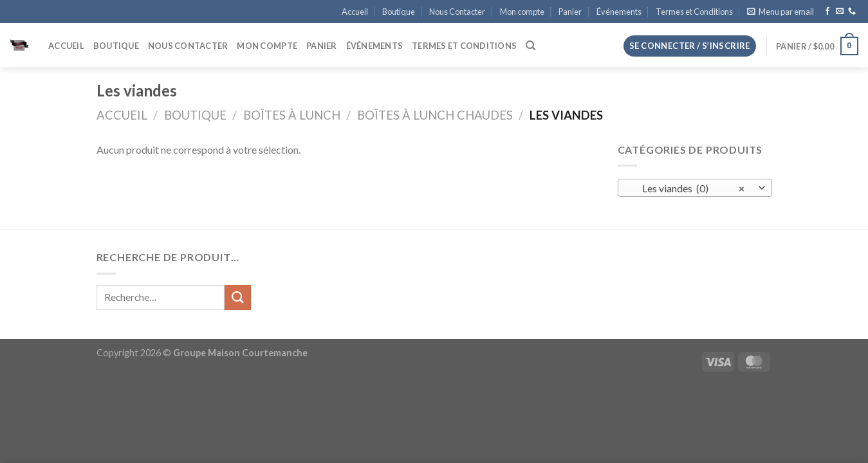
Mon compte (522, 12)
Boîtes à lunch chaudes (435, 115)
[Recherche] (531, 46)
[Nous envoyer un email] (840, 12)
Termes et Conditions (694, 12)
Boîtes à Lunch (292, 115)
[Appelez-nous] (852, 12)
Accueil (355, 12)
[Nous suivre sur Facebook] (827, 12)
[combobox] (695, 188)
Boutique (399, 12)
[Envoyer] (237, 297)
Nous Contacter (457, 12)
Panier (570, 12)
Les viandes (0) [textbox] (688, 188)
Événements (619, 12)
